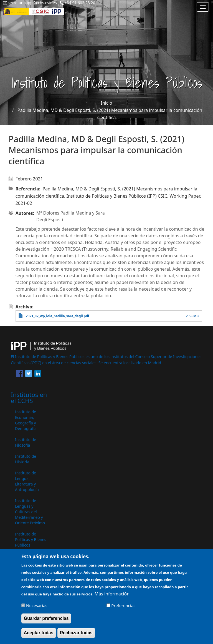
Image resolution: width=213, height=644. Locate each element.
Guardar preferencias (46, 622)
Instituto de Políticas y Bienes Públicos (31, 539)
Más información (112, 597)
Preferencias (123, 608)
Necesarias (37, 608)
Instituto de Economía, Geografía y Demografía (26, 420)
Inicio (107, 103)
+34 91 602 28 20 (80, 3)
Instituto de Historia (26, 459)
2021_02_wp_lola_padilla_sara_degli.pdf (58, 316)
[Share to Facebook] (20, 374)
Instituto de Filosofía (26, 442)
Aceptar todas (39, 636)
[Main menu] (203, 7)
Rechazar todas (76, 636)
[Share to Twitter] (29, 374)
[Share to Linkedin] (38, 374)
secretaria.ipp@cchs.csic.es (32, 3)
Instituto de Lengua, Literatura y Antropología (27, 481)
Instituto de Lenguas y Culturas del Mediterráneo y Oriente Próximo (30, 512)
